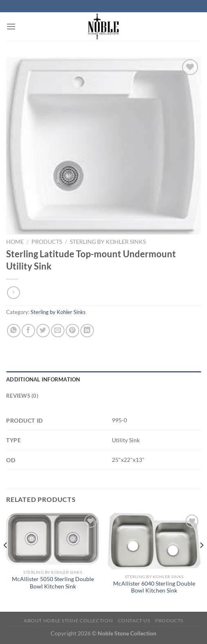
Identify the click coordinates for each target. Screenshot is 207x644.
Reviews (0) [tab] (22, 396)
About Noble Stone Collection (68, 621)
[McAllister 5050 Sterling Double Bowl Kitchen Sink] (53, 539)
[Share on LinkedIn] (87, 331)
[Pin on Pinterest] (72, 331)
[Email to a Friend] (58, 331)
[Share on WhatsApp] (14, 331)
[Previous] (6, 561)
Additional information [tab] (43, 379)
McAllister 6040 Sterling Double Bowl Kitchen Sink (154, 587)
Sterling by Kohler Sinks (108, 242)
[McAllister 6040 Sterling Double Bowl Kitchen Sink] (154, 541)
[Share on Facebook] (28, 331)
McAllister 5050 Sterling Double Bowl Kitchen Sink (53, 583)
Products (47, 242)
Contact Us (134, 621)
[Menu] (11, 26)
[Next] (201, 561)
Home (15, 242)
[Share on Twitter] (43, 331)
